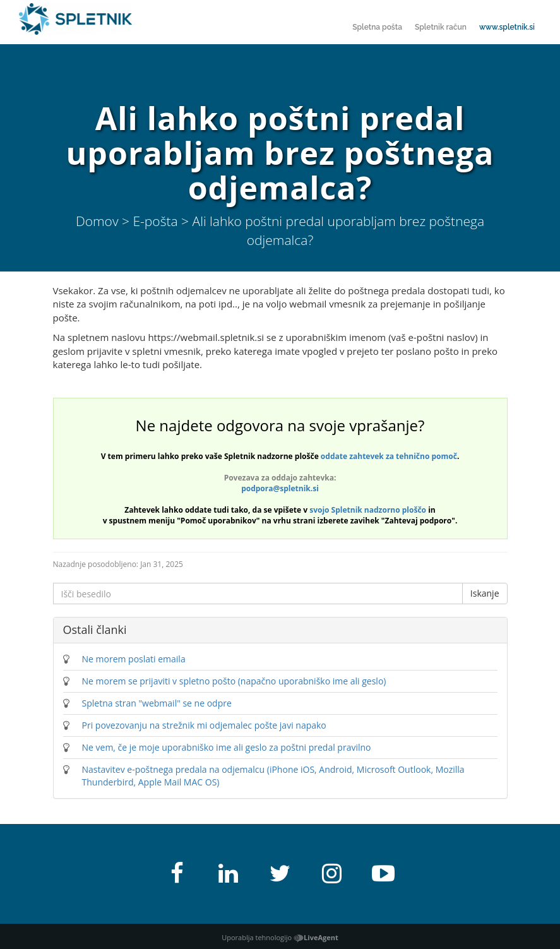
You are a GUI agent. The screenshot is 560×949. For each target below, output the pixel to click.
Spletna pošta (377, 27)
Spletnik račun (441, 27)
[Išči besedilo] (258, 594)
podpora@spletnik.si (280, 488)
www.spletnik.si (507, 27)
